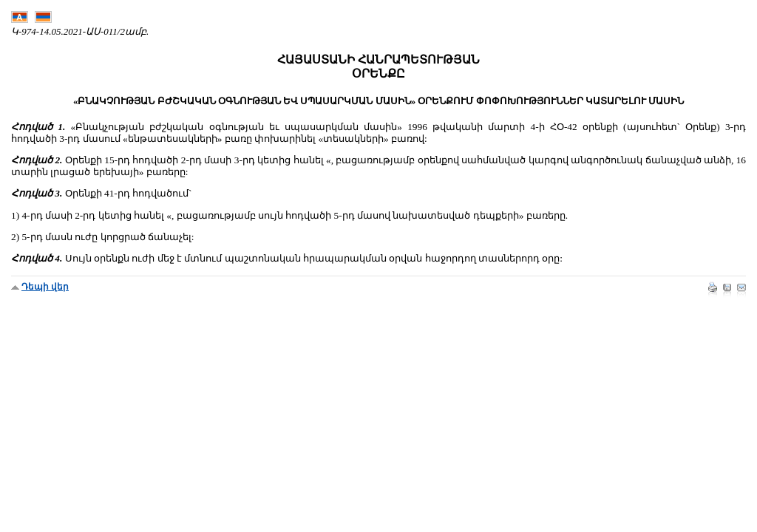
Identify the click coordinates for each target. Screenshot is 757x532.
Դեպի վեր (45, 287)
